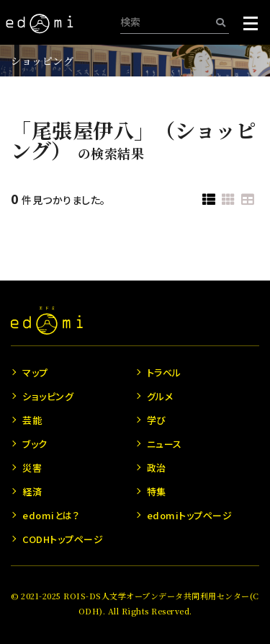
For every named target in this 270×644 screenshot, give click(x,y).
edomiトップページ (190, 515)
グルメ (160, 396)
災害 (32, 468)
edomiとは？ (51, 515)
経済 (32, 491)
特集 (157, 491)
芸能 (32, 420)
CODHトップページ (63, 539)
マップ (35, 372)
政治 (157, 468)
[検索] (221, 22)
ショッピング (42, 61)
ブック (35, 444)
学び (157, 420)
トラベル (164, 372)
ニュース (165, 444)
